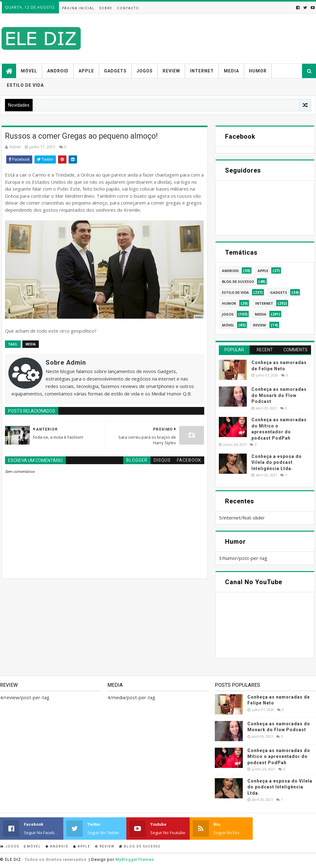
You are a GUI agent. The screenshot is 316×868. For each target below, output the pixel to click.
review (260, 325)
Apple (86, 71)
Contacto (128, 8)
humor (229, 303)
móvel (228, 325)
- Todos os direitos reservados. (55, 859)
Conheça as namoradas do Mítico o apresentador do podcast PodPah (279, 757)
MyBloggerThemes (135, 859)
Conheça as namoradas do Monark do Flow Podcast (279, 395)
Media (231, 71)
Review (171, 71)
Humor (258, 71)
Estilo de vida (25, 85)
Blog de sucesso (140, 846)
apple (263, 271)
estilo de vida (235, 292)
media (31, 344)
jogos (228, 314)
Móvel (29, 71)
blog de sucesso (238, 282)
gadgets (279, 292)
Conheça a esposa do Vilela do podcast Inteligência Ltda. (277, 462)
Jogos (145, 71)
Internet (202, 71)
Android (58, 71)
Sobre (106, 8)
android (230, 271)
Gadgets (115, 71)
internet (264, 303)
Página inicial (78, 8)
